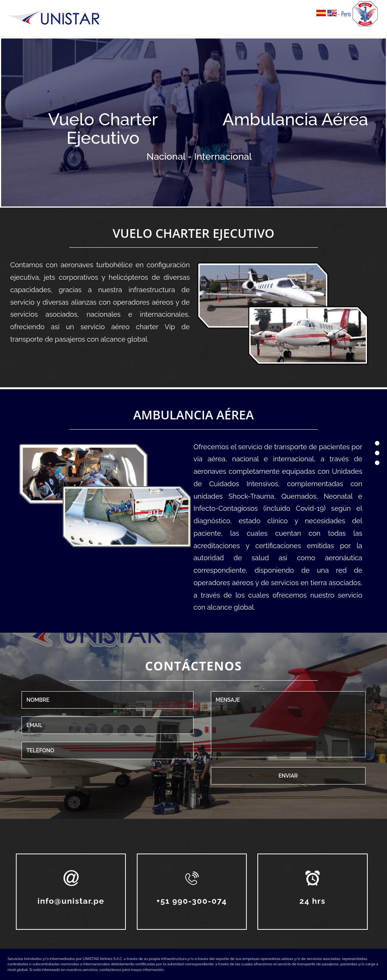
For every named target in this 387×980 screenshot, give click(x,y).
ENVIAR (288, 776)
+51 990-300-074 (192, 901)
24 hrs (312, 901)
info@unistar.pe (71, 901)
